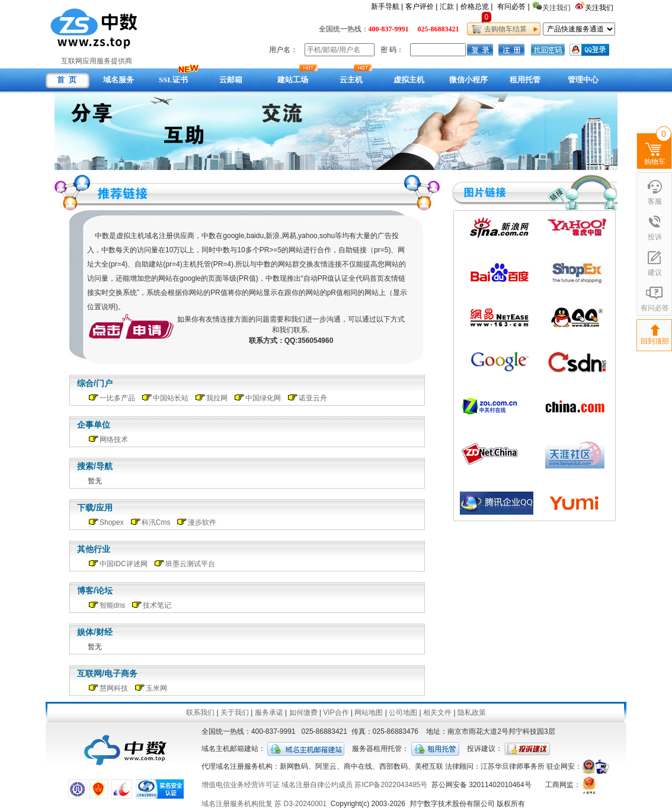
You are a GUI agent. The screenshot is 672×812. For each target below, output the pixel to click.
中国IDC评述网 (124, 564)
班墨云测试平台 (190, 564)
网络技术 (114, 439)
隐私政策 (472, 712)
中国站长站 (171, 398)
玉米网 (156, 688)
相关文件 (437, 712)
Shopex (112, 522)
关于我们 (235, 712)
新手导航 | (387, 7)
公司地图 (403, 712)
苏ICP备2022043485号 (391, 785)
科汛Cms (156, 522)
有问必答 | (513, 7)
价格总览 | (476, 7)
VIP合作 (336, 712)
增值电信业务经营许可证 (241, 785)
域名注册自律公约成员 (317, 785)
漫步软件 (202, 522)
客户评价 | (421, 7)
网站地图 (369, 712)
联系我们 (200, 712)
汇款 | (449, 7)
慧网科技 (114, 688)
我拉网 (217, 398)
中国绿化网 (263, 398)
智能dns (112, 605)
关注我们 (600, 8)
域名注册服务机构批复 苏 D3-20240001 (264, 804)
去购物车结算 (503, 29)
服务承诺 (269, 712)
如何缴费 (303, 712)
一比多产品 (117, 398)
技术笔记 (157, 605)
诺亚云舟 (313, 398)
